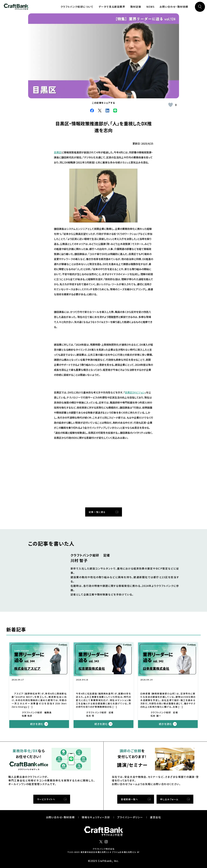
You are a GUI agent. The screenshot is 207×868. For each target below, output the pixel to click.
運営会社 (155, 817)
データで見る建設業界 (112, 7)
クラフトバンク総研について (77, 7)
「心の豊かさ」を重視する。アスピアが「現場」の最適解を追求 (39, 686)
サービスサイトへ (46, 799)
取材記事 (136, 7)
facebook (92, 111)
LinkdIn (107, 111)
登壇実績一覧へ (129, 799)
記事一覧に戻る (97, 512)
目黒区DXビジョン (135, 392)
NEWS (150, 7)
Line (115, 111)
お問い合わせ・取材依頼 (174, 7)
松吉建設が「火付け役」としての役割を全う (103, 686)
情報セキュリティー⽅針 (96, 817)
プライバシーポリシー (130, 817)
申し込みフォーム (169, 799)
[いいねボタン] (171, 105)
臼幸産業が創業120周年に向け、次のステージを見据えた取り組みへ (168, 686)
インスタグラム (106, 842)
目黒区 (58, 152)
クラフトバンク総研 (16, 7)
